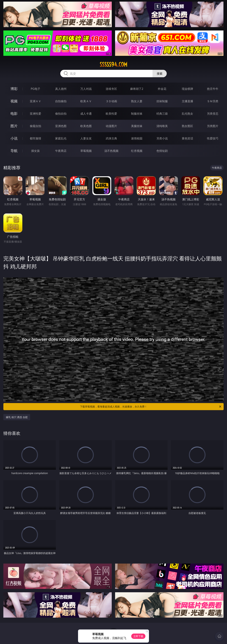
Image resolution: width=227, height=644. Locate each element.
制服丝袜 (137, 114)
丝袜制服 (162, 101)
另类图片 (213, 126)
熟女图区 (187, 126)
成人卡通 (86, 114)
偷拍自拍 (61, 114)
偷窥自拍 (35, 126)
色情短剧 (162, 151)
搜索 (160, 74)
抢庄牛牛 (213, 89)
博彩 (14, 89)
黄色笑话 (187, 138)
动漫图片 (111, 126)
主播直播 (187, 101)
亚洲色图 (61, 126)
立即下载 (138, 636)
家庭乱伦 (61, 138)
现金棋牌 (187, 89)
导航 (14, 151)
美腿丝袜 (137, 126)
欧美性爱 (111, 114)
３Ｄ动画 (111, 101)
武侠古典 (111, 138)
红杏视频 (137, 151)
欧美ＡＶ (86, 101)
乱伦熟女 (187, 114)
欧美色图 (86, 126)
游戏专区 (111, 89)
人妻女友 (86, 138)
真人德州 (61, 89)
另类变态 (213, 114)
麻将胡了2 (137, 89)
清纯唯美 (162, 126)
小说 (14, 138)
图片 (14, 126)
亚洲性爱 (35, 114)
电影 (14, 113)
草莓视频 (86, 151)
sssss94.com (113, 64)
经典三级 (162, 114)
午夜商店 (61, 151)
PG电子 (35, 89)
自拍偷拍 (61, 101)
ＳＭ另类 (213, 101)
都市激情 (35, 138)
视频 (14, 101)
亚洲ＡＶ (35, 101)
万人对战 (86, 89)
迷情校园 (137, 138)
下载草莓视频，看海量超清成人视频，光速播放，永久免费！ (151, 407)
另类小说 (162, 138)
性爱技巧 (213, 138)
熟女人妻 (137, 101)
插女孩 (35, 151)
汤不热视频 (111, 151)
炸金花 (162, 89)
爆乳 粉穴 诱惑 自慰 (17, 417)
